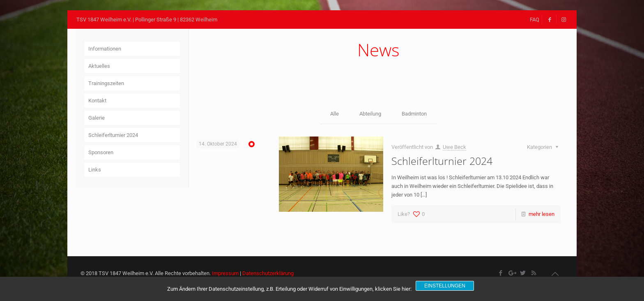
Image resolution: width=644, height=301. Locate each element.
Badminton (414, 114)
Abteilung (370, 114)
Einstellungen (445, 286)
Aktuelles (99, 66)
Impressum (225, 273)
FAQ (535, 20)
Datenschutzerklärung (268, 273)
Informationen (105, 49)
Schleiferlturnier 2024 (442, 161)
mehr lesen (542, 214)
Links (95, 170)
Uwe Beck (454, 147)
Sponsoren (101, 152)
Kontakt (97, 101)
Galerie (97, 118)
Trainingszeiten (106, 83)
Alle (335, 114)
